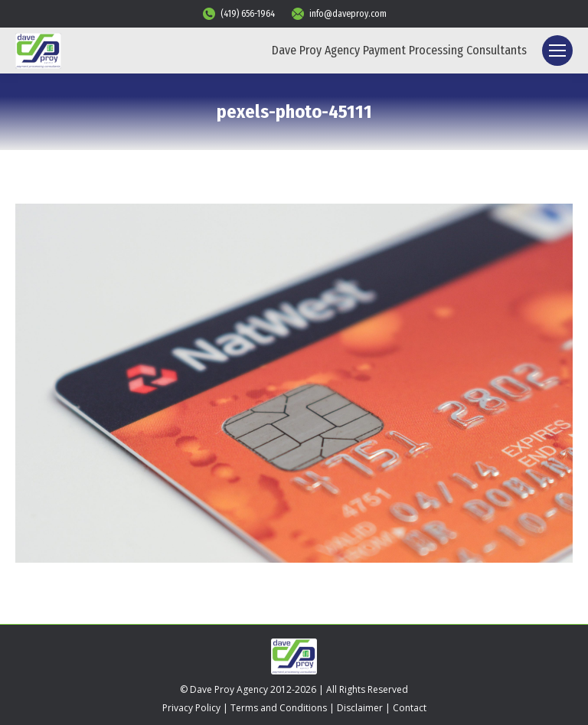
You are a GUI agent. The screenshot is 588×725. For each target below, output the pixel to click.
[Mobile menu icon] (557, 51)
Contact (410, 708)
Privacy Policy (191, 708)
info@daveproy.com (338, 14)
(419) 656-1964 (238, 14)
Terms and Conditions (279, 708)
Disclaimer (360, 708)
